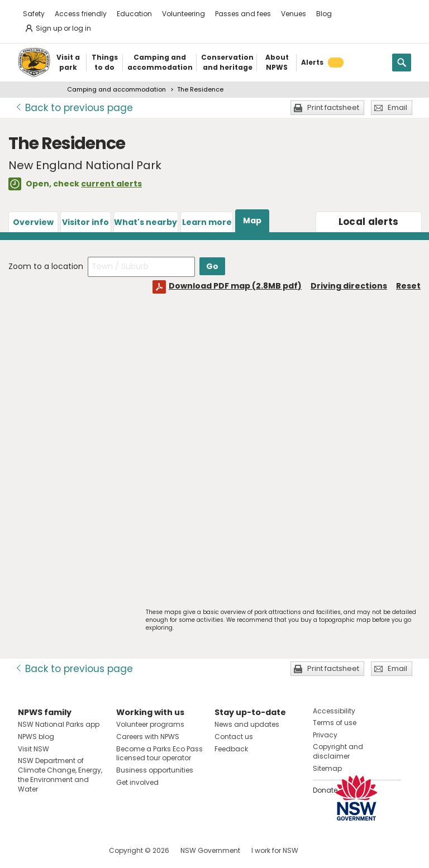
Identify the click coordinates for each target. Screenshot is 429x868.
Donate (325, 790)
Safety (34, 14)
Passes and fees (243, 14)
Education (134, 14)
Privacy (325, 735)
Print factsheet (333, 107)
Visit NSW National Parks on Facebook (28, 850)
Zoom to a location (46, 266)
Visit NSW (34, 749)
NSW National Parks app (59, 724)
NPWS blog (36, 737)
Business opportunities (155, 770)
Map (252, 220)
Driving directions (349, 286)
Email (397, 107)
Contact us (234, 737)
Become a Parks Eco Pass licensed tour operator (159, 754)
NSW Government (210, 850)
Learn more (207, 222)
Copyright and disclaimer (338, 751)
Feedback (231, 749)
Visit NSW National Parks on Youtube (76, 850)
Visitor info (85, 222)
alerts (369, 222)
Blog (324, 14)
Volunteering (183, 14)
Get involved (137, 782)
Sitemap (327, 768)
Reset (408, 286)
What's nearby (146, 222)
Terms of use (335, 723)
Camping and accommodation (116, 89)
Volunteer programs (150, 724)
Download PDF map (235, 286)
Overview (33, 222)
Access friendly (81, 14)
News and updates (247, 724)
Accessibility (334, 711)
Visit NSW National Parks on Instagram (52, 850)
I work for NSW (275, 850)
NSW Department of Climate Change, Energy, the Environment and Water (60, 775)
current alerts (111, 184)
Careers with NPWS (148, 737)
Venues (294, 14)
